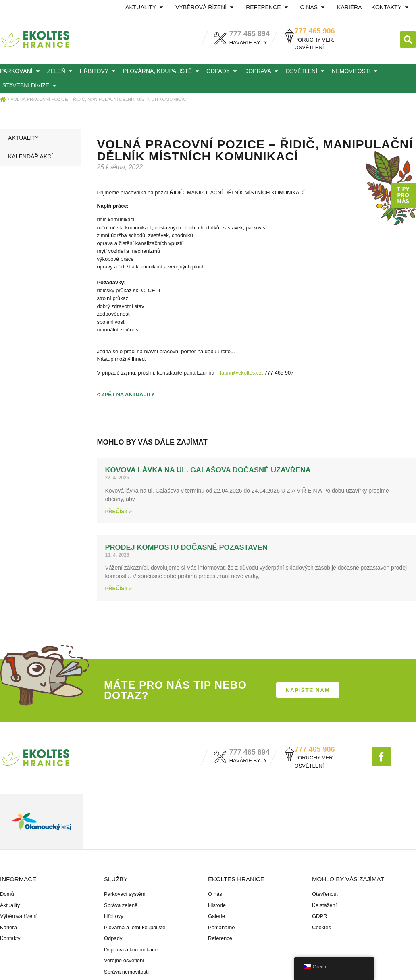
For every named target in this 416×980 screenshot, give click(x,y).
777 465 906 (314, 31)
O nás (314, 7)
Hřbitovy (99, 71)
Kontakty (391, 7)
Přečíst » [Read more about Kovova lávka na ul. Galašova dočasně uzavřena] (118, 511)
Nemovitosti (356, 71)
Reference (268, 7)
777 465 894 (250, 34)
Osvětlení (306, 71)
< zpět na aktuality (126, 394)
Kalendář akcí (30, 156)
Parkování (21, 71)
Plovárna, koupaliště (162, 71)
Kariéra (349, 7)
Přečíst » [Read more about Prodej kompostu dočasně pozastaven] (118, 588)
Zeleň (61, 71)
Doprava (262, 71)
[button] (408, 40)
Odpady (223, 71)
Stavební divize (31, 85)
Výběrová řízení (206, 7)
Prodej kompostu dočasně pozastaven (186, 547)
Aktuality (146, 7)
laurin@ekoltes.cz (241, 373)
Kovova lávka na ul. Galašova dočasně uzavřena (208, 470)
